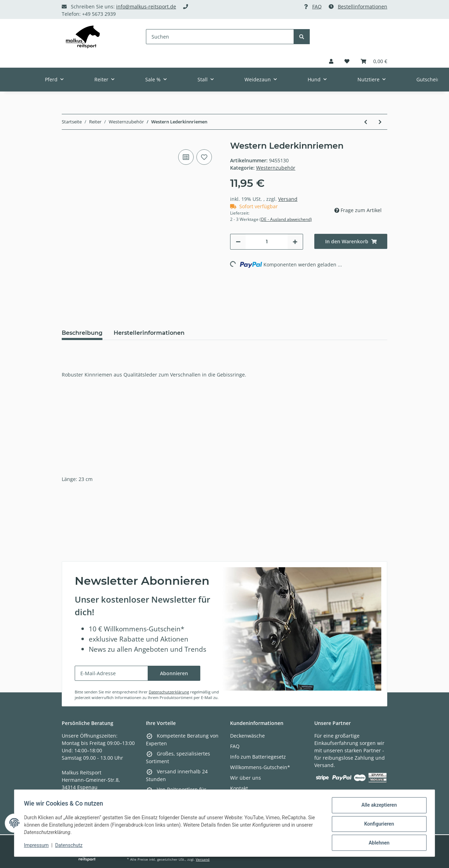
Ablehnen (377, 843)
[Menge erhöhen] (295, 242)
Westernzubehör (276, 168)
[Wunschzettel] (347, 61)
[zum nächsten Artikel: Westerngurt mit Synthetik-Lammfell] (380, 122)
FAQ (317, 6)
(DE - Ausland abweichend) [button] (286, 219)
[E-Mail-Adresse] (111, 673)
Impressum (38, 846)
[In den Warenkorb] (351, 241)
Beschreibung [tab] (82, 333)
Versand (288, 199)
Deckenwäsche (247, 736)
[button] (331, 61)
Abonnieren (174, 673)
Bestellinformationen (363, 6)
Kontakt (239, 788)
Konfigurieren (377, 825)
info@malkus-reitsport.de (146, 6)
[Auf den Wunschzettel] (204, 157)
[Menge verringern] (238, 242)
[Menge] (267, 242)
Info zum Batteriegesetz (258, 757)
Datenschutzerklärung (169, 692)
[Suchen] (220, 37)
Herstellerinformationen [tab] (149, 333)
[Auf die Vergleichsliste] (186, 157)
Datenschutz (71, 846)
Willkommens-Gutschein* (260, 767)
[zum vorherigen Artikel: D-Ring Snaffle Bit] (366, 122)
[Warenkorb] (374, 61)
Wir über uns (246, 778)
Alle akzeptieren (377, 807)
